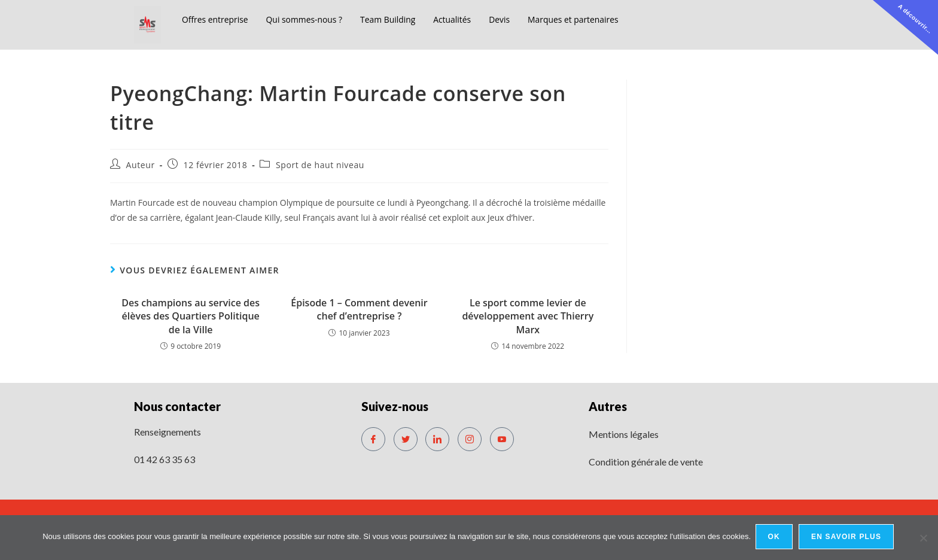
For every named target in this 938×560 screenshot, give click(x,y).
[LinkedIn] (437, 439)
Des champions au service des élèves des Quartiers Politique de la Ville (191, 316)
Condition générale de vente (646, 462)
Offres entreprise (218, 19)
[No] (923, 538)
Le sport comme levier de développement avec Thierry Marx (528, 316)
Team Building (401, 19)
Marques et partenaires (598, 19)
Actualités (470, 19)
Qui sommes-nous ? (313, 19)
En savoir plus (848, 538)
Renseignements (167, 432)
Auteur (141, 165)
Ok (775, 538)
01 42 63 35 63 (165, 459)
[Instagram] (470, 439)
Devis (519, 19)
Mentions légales (624, 434)
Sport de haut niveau (320, 165)
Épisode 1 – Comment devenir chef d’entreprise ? (359, 309)
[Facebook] (373, 439)
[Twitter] (406, 439)
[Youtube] (502, 439)
